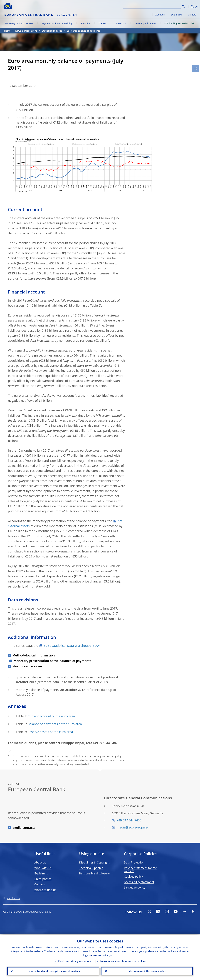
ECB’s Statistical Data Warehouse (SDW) (72, 646)
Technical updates (91, 868)
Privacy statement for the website (140, 869)
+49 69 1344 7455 (129, 820)
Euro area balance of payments (83, 31)
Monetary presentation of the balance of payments (52, 661)
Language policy (135, 887)
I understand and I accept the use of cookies (53, 971)
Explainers (41, 873)
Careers (192, 15)
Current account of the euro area (51, 716)
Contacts (40, 884)
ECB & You (176, 15)
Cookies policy (133, 876)
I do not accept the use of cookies (147, 971)
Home (7, 31)
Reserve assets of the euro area (50, 732)
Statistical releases (52, 31)
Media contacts (24, 828)
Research (121, 23)
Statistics (85, 23)
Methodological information (34, 655)
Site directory (13, 898)
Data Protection (134, 862)
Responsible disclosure (94, 873)
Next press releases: (28, 666)
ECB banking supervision (180, 23)
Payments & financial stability (57, 23)
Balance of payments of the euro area (55, 724)
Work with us (43, 868)
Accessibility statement (139, 882)
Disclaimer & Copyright (94, 862)
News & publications (145, 23)
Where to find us (45, 890)
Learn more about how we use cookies (123, 961)
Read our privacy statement (75, 961)
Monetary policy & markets (19, 23)
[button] (188, 7)
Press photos (43, 879)
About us (160, 15)
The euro (103, 23)
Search (183, 7)
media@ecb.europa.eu (133, 827)
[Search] (165, 6)
